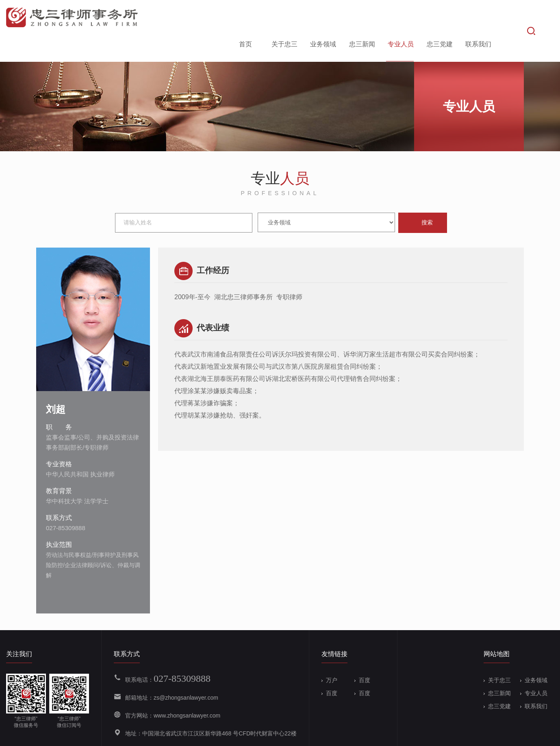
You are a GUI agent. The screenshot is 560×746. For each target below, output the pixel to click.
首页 (245, 18)
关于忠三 (284, 18)
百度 (362, 655)
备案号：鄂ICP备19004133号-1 (204, 735)
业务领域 (322, 18)
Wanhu (545, 735)
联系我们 (478, 18)
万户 (329, 655)
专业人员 (400, 18)
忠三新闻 (361, 18)
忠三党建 (439, 18)
